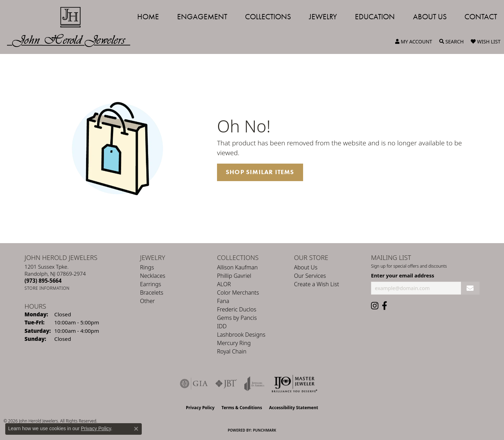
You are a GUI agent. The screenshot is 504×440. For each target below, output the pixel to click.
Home (148, 17)
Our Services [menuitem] (310, 276)
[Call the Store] (43, 281)
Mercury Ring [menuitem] (234, 343)
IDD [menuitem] (222, 326)
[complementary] (453, 401)
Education (375, 17)
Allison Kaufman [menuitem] (237, 267)
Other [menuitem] (147, 301)
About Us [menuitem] (306, 267)
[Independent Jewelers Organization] (294, 384)
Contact (481, 17)
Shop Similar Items (260, 172)
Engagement (202, 17)
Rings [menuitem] (147, 267)
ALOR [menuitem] (224, 284)
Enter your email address (402, 275)
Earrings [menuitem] (150, 284)
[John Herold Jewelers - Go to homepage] (72, 27)
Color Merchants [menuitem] (238, 293)
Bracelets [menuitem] (152, 293)
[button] (414, 42)
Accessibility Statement (294, 408)
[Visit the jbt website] (226, 384)
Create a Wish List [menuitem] (317, 284)
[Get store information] (47, 288)
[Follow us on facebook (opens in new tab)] (384, 306)
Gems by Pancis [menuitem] (237, 318)
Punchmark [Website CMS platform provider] (265, 430)
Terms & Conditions (242, 408)
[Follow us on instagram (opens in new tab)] (375, 306)
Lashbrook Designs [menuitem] (241, 335)
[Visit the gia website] (194, 384)
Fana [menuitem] (223, 301)
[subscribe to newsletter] (470, 288)
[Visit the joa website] (254, 384)
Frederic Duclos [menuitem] (237, 309)
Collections (268, 17)
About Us (430, 17)
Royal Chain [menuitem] (232, 351)
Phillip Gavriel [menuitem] (234, 276)
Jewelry (323, 17)
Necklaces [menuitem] (153, 276)
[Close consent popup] (136, 429)
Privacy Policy (200, 408)
